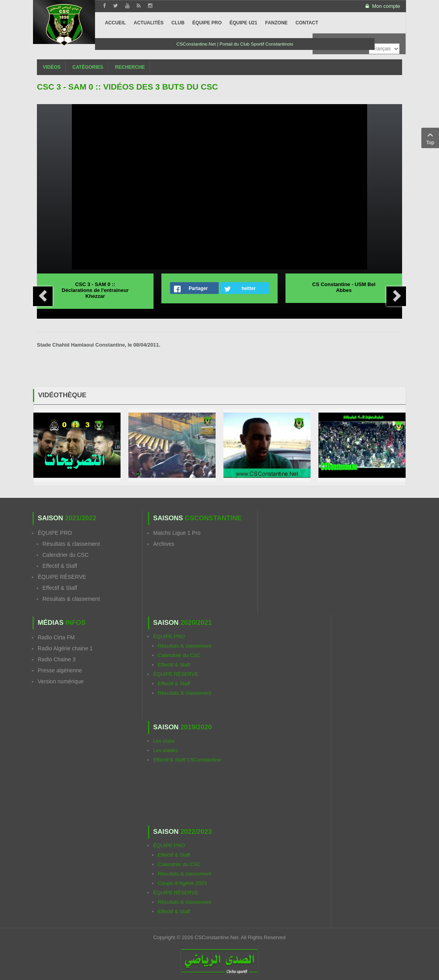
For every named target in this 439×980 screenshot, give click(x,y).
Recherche (130, 67)
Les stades (166, 750)
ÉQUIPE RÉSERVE (62, 577)
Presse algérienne (60, 670)
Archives (164, 544)
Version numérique (61, 681)
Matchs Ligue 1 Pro (177, 533)
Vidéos (52, 67)
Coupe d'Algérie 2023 (182, 883)
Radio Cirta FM (56, 637)
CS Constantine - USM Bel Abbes (344, 287)
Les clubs (164, 741)
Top (430, 138)
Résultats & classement (71, 544)
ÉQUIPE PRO (55, 533)
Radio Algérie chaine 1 (65, 648)
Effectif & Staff (60, 566)
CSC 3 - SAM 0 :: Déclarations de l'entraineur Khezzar (95, 290)
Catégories (88, 67)
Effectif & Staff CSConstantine (187, 760)
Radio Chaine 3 (57, 659)
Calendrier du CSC (66, 555)
